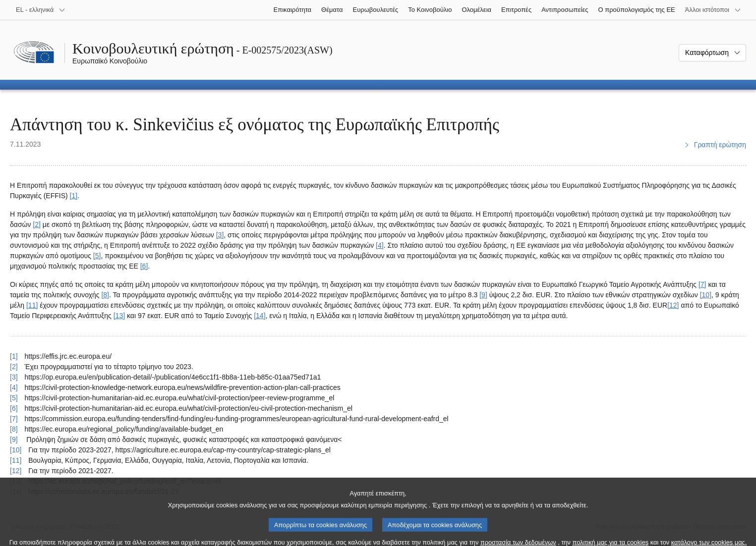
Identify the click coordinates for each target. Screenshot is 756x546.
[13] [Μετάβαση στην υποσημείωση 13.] (119, 316)
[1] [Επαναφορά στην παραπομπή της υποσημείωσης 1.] (14, 356)
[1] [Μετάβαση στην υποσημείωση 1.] (74, 196)
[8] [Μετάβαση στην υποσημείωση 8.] (105, 295)
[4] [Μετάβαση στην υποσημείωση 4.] (380, 245)
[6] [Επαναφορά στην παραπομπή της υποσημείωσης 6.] (14, 408)
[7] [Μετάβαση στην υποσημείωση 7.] (702, 284)
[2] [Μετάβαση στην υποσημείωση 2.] (37, 224)
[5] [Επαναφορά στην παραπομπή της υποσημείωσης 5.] (14, 398)
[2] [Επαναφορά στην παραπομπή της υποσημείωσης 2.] (14, 367)
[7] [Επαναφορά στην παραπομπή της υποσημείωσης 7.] (14, 419)
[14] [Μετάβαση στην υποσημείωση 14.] (260, 316)
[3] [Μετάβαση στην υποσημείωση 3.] (220, 235)
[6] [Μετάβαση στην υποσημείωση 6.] (144, 266)
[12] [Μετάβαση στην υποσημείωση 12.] (673, 305)
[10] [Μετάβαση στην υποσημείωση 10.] (706, 295)
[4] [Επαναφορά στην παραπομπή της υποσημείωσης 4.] (14, 387)
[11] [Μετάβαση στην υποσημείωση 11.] (32, 305)
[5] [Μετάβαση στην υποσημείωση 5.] (97, 256)
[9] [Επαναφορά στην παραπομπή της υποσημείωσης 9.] (14, 439)
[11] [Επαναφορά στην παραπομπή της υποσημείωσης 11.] (16, 460)
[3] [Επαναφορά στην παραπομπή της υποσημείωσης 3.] (14, 377)
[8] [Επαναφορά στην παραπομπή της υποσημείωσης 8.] (14, 429)
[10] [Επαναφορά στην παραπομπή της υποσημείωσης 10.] (16, 450)
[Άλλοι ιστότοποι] (713, 10)
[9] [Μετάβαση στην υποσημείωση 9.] (483, 295)
